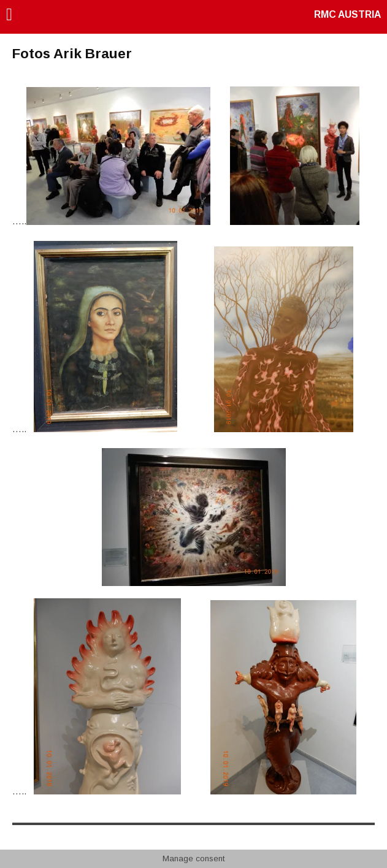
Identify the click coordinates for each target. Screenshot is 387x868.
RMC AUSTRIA (347, 14)
